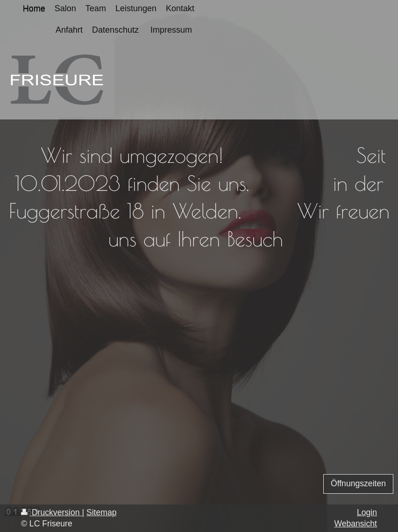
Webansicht (355, 524)
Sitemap (102, 512)
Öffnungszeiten (358, 483)
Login (367, 512)
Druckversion (51, 512)
